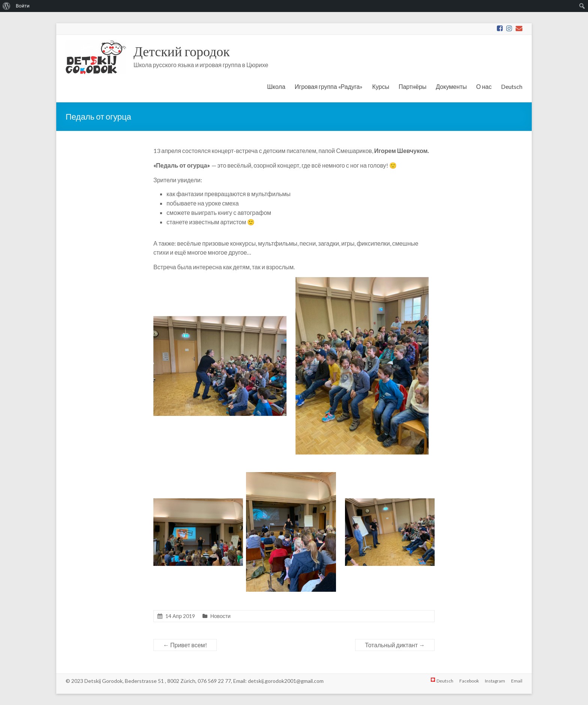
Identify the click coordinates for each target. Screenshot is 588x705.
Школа (276, 86)
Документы (451, 86)
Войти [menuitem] (23, 6)
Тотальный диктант (395, 645)
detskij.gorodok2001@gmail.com (286, 681)
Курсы (381, 86)
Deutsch (512, 86)
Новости (220, 616)
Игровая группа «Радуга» (329, 86)
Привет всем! (185, 645)
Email (517, 681)
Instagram (495, 681)
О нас (484, 86)
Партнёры (412, 86)
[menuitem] (7, 6)
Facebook (469, 681)
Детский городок (182, 51)
